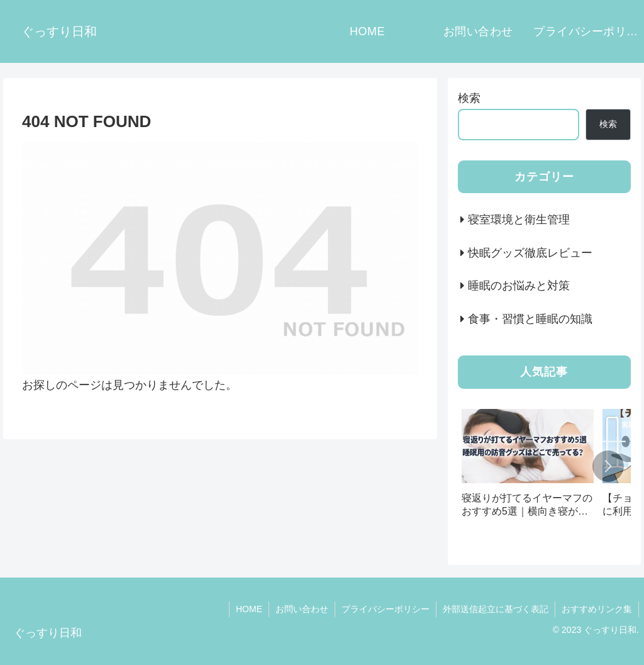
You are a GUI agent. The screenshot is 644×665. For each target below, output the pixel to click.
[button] (608, 466)
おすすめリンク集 (597, 609)
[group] (528, 468)
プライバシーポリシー (386, 609)
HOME (249, 609)
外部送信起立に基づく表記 (496, 609)
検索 (469, 98)
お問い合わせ (302, 609)
